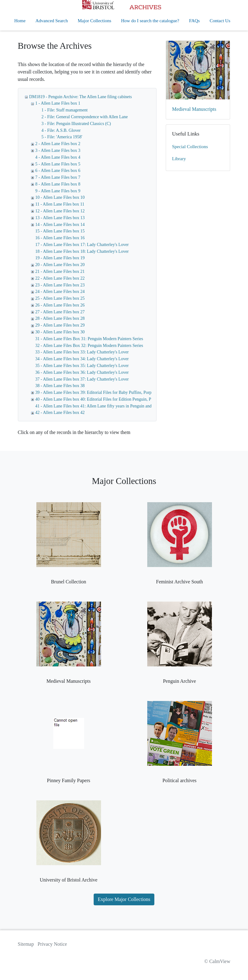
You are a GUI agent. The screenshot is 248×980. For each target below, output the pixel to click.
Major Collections (94, 21)
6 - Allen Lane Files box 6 (58, 171)
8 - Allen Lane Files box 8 (58, 184)
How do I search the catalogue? (150, 21)
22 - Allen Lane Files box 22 (60, 278)
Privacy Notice (52, 944)
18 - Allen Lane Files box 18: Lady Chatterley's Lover (82, 251)
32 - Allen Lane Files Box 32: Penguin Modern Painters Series (89, 346)
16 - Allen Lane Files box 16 (60, 238)
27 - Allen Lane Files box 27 (60, 312)
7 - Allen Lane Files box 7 (58, 177)
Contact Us (220, 21)
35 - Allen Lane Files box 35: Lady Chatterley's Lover (82, 366)
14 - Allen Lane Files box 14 (60, 225)
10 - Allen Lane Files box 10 (60, 197)
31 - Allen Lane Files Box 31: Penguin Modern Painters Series (89, 339)
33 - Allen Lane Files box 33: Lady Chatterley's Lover (82, 352)
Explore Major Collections (124, 899)
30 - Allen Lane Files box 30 (60, 332)
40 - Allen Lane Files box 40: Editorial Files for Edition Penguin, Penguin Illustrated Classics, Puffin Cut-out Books (136, 399)
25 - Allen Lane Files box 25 (60, 298)
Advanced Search (52, 21)
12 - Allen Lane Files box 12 (60, 211)
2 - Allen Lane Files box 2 (58, 144)
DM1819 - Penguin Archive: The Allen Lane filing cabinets (81, 97)
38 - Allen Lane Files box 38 (60, 386)
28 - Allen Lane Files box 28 (60, 318)
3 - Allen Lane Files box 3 (58, 150)
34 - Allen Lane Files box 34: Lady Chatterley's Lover (82, 359)
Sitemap (26, 944)
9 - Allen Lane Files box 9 (58, 191)
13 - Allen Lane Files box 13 (60, 218)
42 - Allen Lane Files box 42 (60, 413)
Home (20, 21)
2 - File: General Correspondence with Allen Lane (85, 117)
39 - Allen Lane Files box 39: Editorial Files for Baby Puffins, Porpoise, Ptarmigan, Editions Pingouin (124, 392)
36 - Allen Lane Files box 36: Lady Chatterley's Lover (82, 372)
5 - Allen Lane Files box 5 (58, 164)
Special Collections (190, 147)
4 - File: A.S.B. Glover (61, 130)
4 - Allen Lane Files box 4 (58, 157)
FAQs (195, 21)
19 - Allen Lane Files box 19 (60, 258)
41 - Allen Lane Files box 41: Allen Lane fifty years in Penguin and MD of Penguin (108, 406)
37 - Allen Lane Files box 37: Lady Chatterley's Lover (82, 379)
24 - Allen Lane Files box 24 (60, 292)
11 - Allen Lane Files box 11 (60, 204)
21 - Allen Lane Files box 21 (60, 271)
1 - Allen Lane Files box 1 (58, 103)
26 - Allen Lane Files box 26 (60, 305)
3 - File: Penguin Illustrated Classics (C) (76, 124)
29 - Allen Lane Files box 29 (60, 325)
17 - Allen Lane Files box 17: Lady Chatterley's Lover (82, 245)
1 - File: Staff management (65, 110)
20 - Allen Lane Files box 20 (60, 265)
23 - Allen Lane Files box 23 (60, 285)
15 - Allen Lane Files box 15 (60, 231)
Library (179, 159)
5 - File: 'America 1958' (62, 137)
